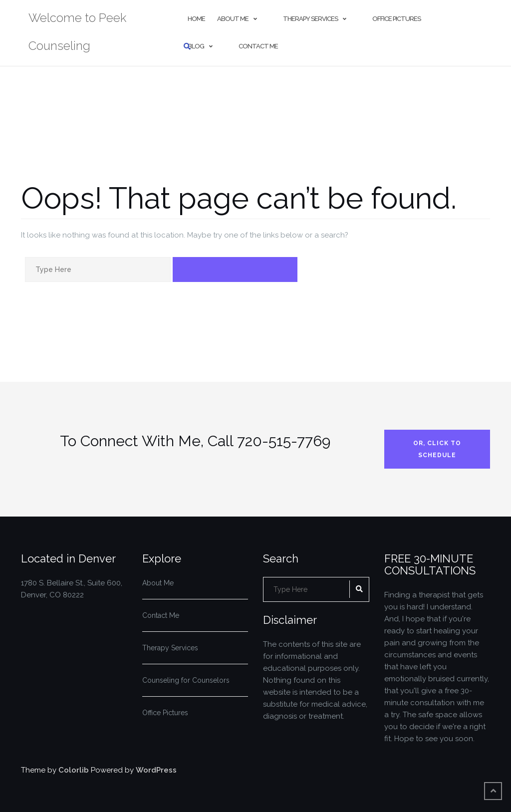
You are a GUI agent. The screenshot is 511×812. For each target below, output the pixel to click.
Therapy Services (310, 19)
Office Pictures (396, 19)
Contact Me (258, 46)
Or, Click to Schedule (437, 449)
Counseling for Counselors (186, 680)
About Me (233, 19)
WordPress (156, 770)
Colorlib (74, 770)
